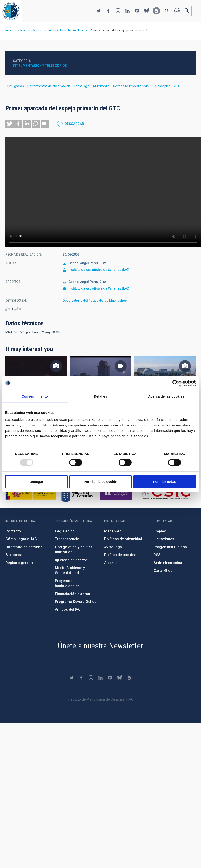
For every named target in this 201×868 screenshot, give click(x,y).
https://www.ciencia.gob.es (31, 493)
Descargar (75, 124)
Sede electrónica (168, 563)
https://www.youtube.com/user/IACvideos (137, 11)
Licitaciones (164, 539)
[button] (10, 124)
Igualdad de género (71, 560)
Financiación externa (72, 594)
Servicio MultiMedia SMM (131, 86)
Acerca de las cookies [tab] (166, 396)
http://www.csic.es (166, 493)
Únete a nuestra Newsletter (100, 646)
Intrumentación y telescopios (40, 66)
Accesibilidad (115, 563)
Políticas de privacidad (123, 539)
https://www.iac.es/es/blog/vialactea (156, 11)
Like (8, 309)
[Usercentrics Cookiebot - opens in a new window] (176, 383)
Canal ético (163, 571)
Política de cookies (120, 555)
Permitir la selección (100, 482)
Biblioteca (14, 555)
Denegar (36, 482)
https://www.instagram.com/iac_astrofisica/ (118, 11)
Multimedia (101, 86)
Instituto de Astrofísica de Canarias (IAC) (99, 270)
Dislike (16, 309)
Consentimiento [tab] (35, 396)
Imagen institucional (171, 547)
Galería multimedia (44, 30)
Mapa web (113, 531)
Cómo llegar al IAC (21, 539)
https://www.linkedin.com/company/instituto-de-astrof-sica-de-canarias (128, 11)
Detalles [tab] (100, 396)
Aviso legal (113, 547)
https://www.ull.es (117, 493)
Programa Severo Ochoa (76, 602)
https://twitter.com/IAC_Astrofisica (99, 11)
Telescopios (162, 86)
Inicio (9, 30)
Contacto (13, 531)
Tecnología (82, 86)
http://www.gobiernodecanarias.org (77, 493)
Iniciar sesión (177, 11)
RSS (157, 555)
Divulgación (22, 30)
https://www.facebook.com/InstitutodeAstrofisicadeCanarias (108, 11)
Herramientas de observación (49, 86)
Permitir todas (164, 482)
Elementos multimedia (73, 30)
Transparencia (67, 539)
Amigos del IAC (68, 609)
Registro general (20, 563)
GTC (177, 86)
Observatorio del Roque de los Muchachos (95, 301)
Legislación (65, 531)
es (167, 11)
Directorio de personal (24, 547)
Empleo (160, 531)
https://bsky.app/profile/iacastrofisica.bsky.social (147, 11)
